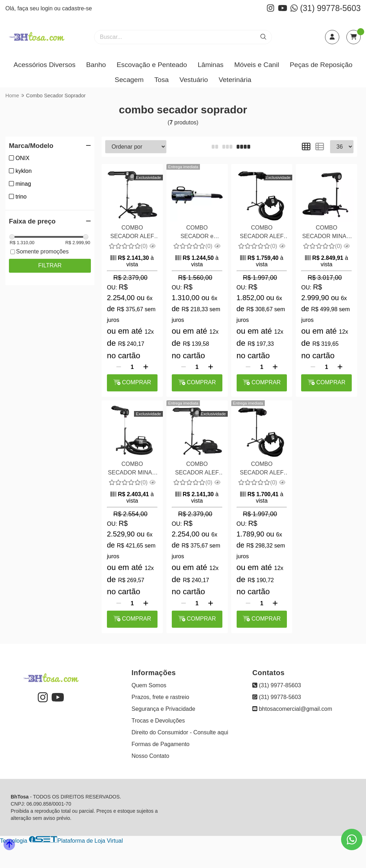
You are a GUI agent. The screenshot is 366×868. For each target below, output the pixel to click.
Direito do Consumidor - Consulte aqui (180, 732)
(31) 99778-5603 (326, 8)
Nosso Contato (150, 756)
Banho (96, 65)
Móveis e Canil (257, 65)
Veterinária (235, 80)
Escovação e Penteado (152, 65)
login (47, 8)
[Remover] (119, 367)
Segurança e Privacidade (163, 709)
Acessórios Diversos (45, 65)
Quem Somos (149, 685)
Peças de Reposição (321, 65)
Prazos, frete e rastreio (160, 697)
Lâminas (211, 65)
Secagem (129, 80)
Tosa (162, 80)
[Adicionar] (146, 367)
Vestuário (194, 80)
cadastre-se (77, 8)
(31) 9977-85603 (277, 685)
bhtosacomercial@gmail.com (292, 709)
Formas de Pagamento (161, 744)
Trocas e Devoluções (158, 721)
